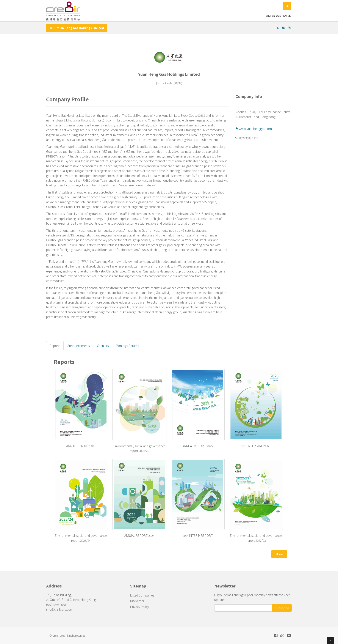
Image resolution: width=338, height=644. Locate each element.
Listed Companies (278, 16)
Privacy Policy (140, 607)
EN (278, 28)
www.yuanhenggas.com (254, 129)
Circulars (103, 346)
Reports (55, 346)
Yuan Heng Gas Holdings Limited (81, 28)
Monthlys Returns (127, 346)
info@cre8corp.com (60, 609)
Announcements (79, 346)
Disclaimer (137, 601)
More (279, 554)
